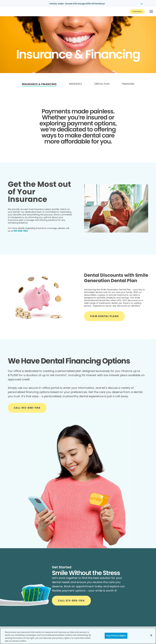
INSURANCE (76, 84)
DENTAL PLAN (102, 84)
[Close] (151, 635)
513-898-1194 (21, 231)
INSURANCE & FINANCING (39, 84)
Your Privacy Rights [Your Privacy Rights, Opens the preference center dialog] (116, 636)
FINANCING (128, 84)
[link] (39, 84)
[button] (151, 12)
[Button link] (137, 12)
